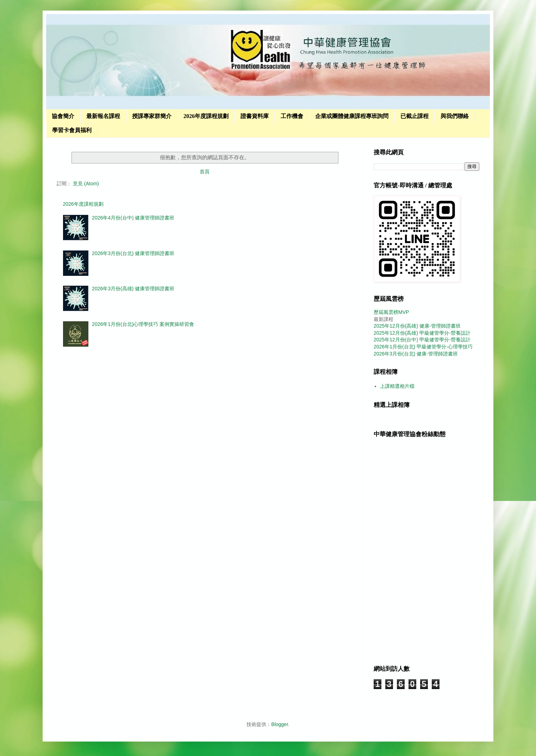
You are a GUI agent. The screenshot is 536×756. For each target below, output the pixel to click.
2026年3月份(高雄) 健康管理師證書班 (133, 289)
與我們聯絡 (455, 116)
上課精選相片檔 (397, 386)
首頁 (205, 172)
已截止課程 (415, 116)
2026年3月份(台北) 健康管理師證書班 (133, 253)
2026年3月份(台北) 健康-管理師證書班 (416, 354)
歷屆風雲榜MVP (391, 312)
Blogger (279, 724)
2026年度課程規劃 (206, 116)
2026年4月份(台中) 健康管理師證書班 (133, 218)
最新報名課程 (103, 116)
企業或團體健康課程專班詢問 (352, 116)
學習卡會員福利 (72, 130)
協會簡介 (63, 116)
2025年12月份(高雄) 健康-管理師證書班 (417, 326)
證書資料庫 (255, 116)
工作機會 (292, 116)
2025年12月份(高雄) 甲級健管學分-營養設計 (422, 333)
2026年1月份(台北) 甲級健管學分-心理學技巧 (423, 347)
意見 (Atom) (86, 184)
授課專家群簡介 (152, 116)
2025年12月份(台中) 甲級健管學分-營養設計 (422, 340)
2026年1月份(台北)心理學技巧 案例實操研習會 (143, 324)
